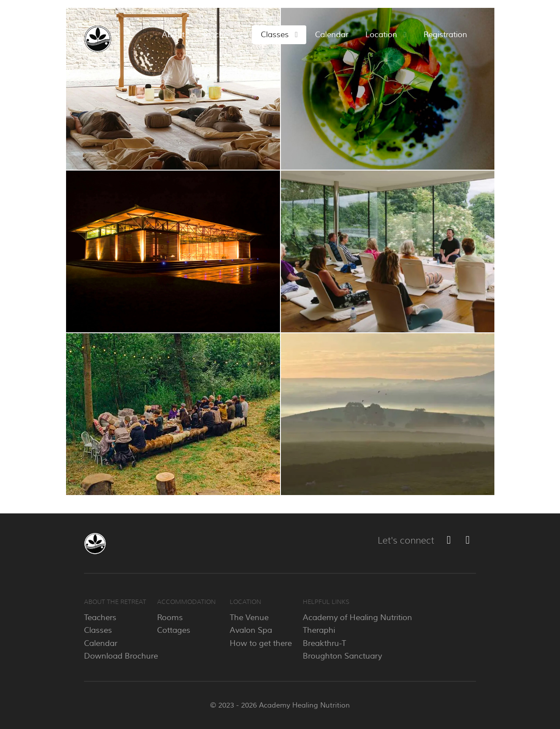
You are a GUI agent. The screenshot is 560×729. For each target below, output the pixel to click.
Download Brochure (121, 656)
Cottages (174, 630)
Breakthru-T (324, 643)
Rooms (170, 617)
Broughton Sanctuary (342, 656)
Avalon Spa (251, 630)
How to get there (261, 643)
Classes (98, 630)
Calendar (101, 643)
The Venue (249, 617)
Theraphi (319, 630)
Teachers (100, 617)
